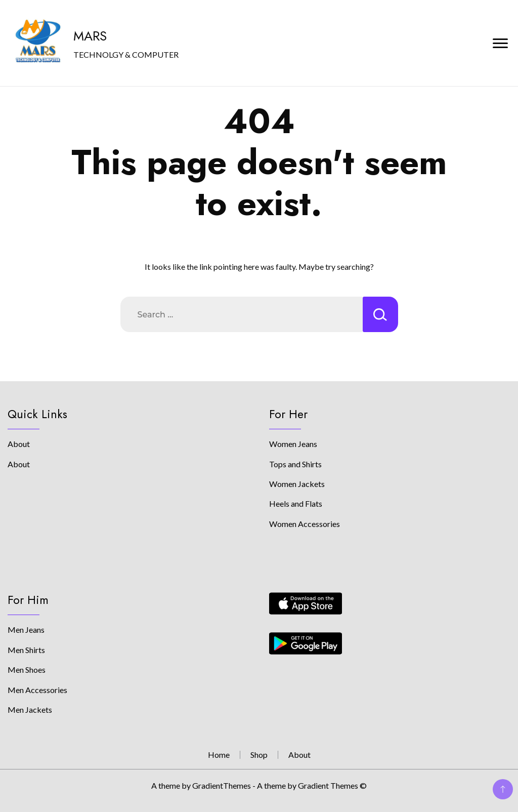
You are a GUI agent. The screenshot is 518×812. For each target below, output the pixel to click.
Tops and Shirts (295, 464)
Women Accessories (305, 524)
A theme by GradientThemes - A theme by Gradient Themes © (259, 785)
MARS (90, 36)
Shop (259, 755)
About (19, 444)
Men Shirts (26, 650)
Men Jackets (30, 709)
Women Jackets (297, 484)
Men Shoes (27, 669)
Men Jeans (26, 630)
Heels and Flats (296, 503)
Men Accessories (37, 690)
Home (219, 755)
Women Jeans (293, 444)
